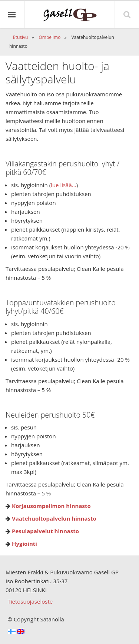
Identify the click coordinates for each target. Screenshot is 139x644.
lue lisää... (64, 185)
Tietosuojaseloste (30, 601)
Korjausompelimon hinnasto (51, 506)
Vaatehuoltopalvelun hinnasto (54, 518)
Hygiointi (24, 544)
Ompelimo (49, 37)
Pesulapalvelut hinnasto (45, 531)
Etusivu (20, 37)
